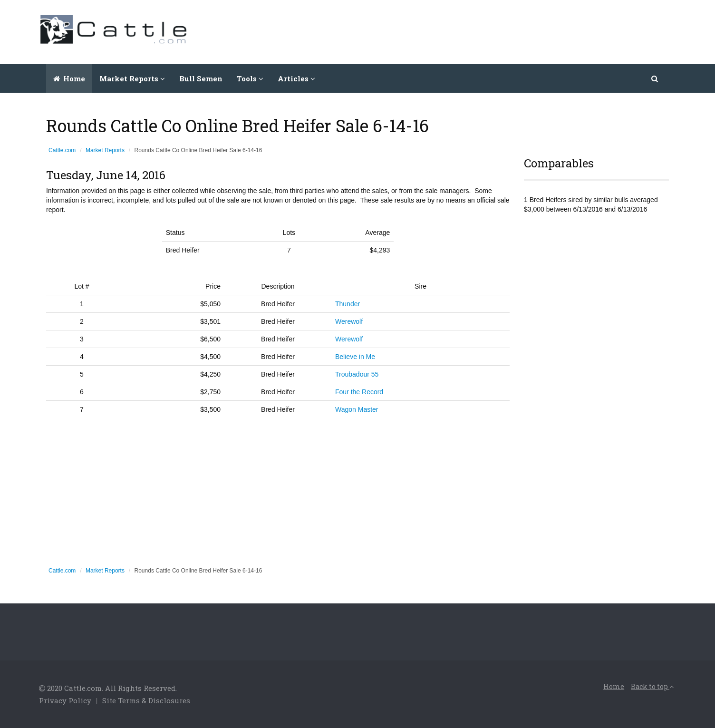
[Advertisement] (503, 31)
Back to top (652, 686)
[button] (655, 78)
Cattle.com (62, 150)
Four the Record (359, 392)
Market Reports (105, 150)
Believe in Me (355, 357)
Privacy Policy (65, 700)
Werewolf (349, 321)
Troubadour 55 (357, 374)
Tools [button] (250, 78)
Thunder (348, 304)
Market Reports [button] (132, 78)
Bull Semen (201, 78)
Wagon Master (357, 409)
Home (69, 78)
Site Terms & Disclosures (146, 700)
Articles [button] (296, 78)
